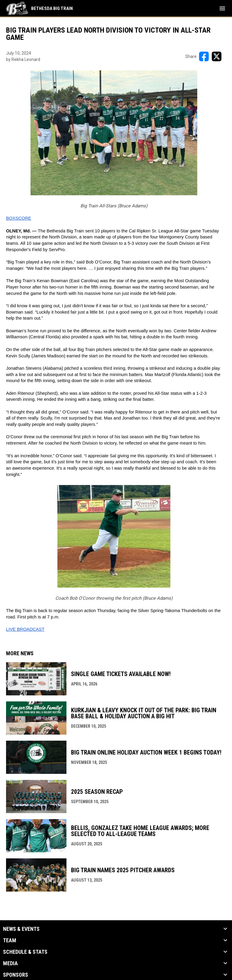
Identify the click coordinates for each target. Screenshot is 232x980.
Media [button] (10, 963)
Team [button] (10, 940)
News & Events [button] (21, 929)
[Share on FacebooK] (204, 56)
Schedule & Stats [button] (25, 952)
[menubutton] (222, 8)
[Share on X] (217, 56)
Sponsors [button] (16, 975)
